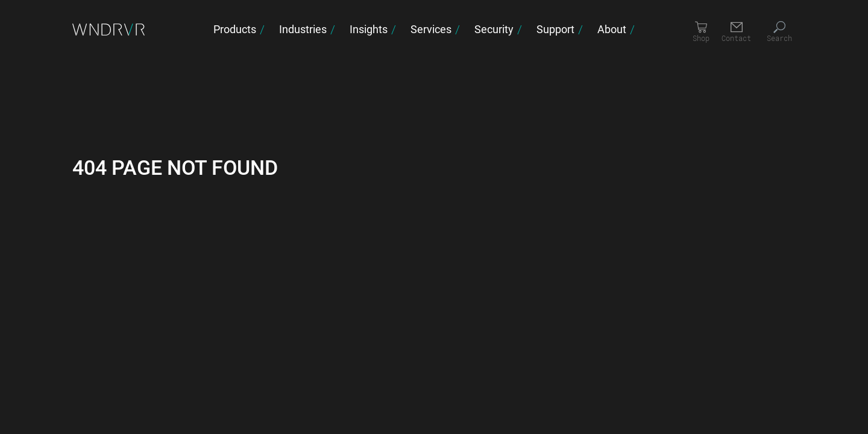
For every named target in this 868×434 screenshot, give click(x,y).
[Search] (779, 32)
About (612, 29)
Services (431, 29)
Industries (303, 29)
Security (494, 29)
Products (235, 29)
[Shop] (701, 32)
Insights (369, 29)
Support (555, 29)
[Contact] (736, 32)
